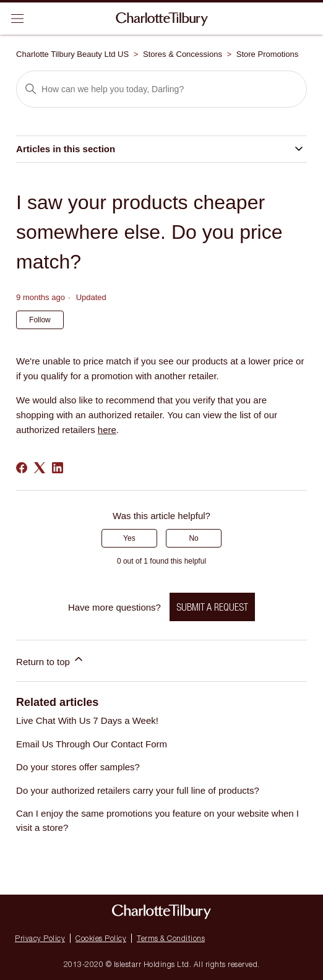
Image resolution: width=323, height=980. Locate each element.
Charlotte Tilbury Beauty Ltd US (72, 54)
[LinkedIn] (58, 468)
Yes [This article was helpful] (129, 538)
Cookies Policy (101, 938)
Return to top (50, 660)
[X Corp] (40, 468)
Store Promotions (267, 54)
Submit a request (212, 607)
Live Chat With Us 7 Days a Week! (87, 720)
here (107, 430)
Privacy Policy (40, 938)
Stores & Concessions (183, 54)
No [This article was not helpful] (193, 538)
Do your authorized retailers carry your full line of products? (138, 790)
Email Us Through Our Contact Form (92, 744)
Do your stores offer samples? (78, 767)
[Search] (161, 89)
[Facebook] (22, 468)
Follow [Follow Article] (40, 320)
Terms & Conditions (171, 938)
